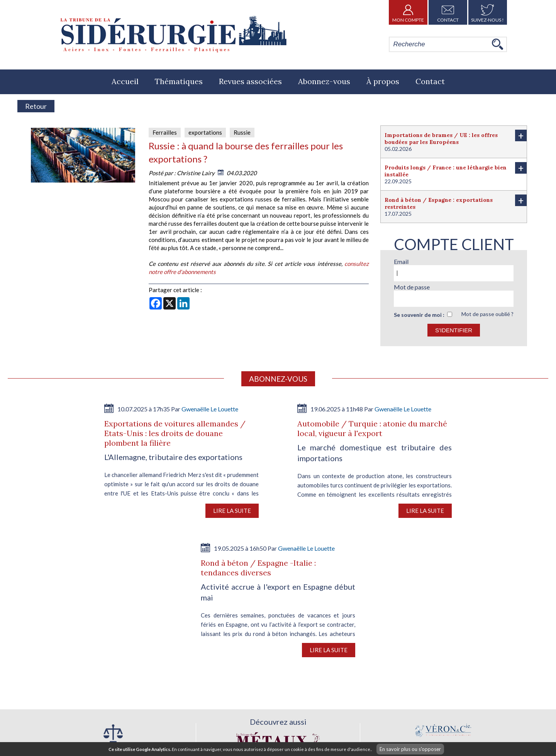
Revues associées (250, 81)
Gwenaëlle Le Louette (210, 409)
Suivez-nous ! (487, 12)
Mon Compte (408, 12)
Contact (448, 12)
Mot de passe (412, 287)
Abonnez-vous (324, 81)
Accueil (125, 81)
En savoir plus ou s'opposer (410, 749)
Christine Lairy (196, 173)
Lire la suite (232, 511)
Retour (36, 106)
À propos (383, 81)
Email (401, 261)
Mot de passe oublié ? (487, 314)
